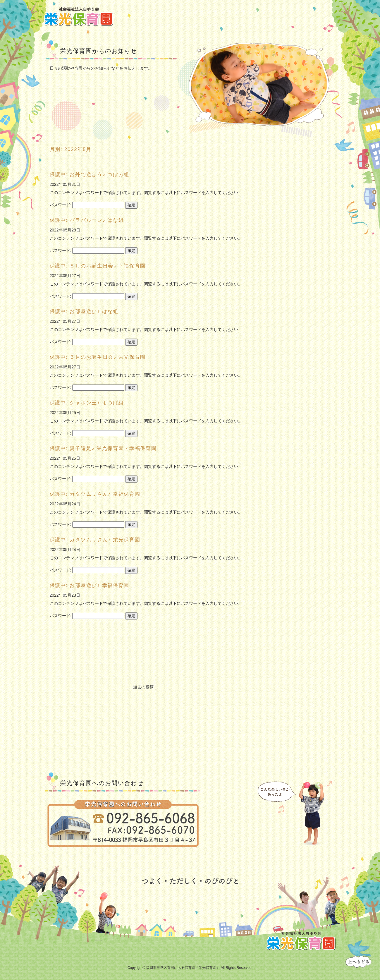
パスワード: (87, 205)
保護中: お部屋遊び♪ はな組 (84, 311)
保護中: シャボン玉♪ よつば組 (87, 403)
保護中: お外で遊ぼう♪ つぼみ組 (90, 175)
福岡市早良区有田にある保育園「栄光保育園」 (183, 968)
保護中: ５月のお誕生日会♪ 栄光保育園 (98, 357)
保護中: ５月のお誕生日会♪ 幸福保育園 (98, 266)
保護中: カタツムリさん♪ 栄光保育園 (95, 540)
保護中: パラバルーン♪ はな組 (87, 220)
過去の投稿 (143, 687)
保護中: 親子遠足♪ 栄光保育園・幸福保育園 (103, 448)
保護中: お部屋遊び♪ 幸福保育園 (90, 585)
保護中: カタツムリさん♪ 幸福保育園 (95, 494)
